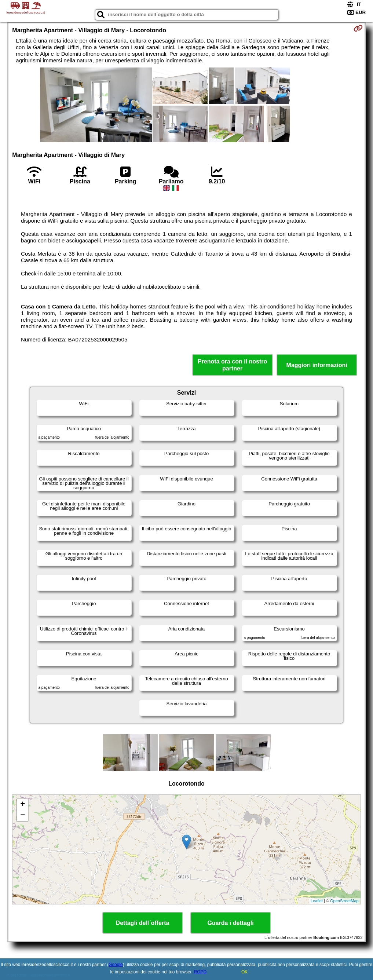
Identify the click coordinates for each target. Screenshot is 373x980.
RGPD (200, 972)
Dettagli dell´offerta (143, 923)
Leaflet (317, 901)
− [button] (23, 816)
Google (116, 965)
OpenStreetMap (344, 901)
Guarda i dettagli (230, 923)
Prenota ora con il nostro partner (232, 365)
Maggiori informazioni (317, 365)
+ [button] (23, 805)
